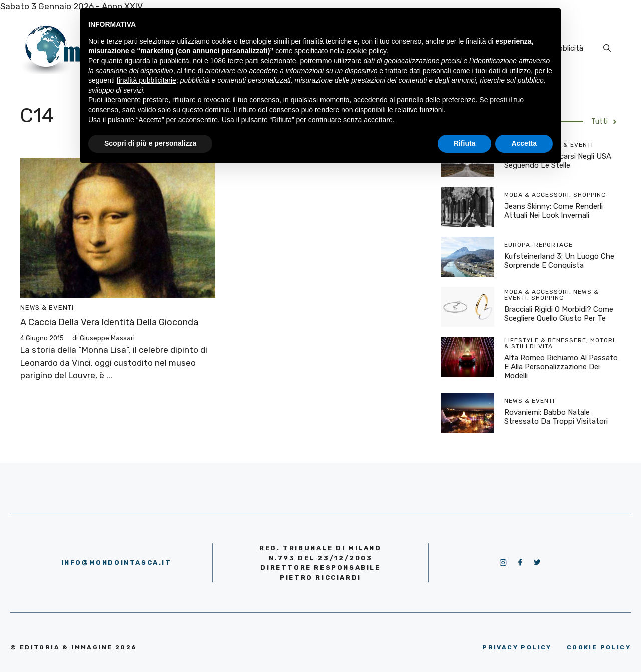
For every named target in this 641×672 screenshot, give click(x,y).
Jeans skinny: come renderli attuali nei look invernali (554, 211)
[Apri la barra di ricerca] (607, 48)
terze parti (243, 61)
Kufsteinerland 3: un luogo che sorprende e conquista (559, 261)
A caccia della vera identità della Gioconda (109, 322)
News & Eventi (47, 308)
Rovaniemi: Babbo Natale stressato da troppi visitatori (556, 417)
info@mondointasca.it (116, 563)
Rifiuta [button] (465, 143)
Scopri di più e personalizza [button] (150, 143)
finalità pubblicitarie (146, 80)
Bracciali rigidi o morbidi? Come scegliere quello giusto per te (559, 314)
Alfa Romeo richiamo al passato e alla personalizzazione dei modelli (561, 367)
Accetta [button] (524, 143)
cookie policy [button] (366, 51)
